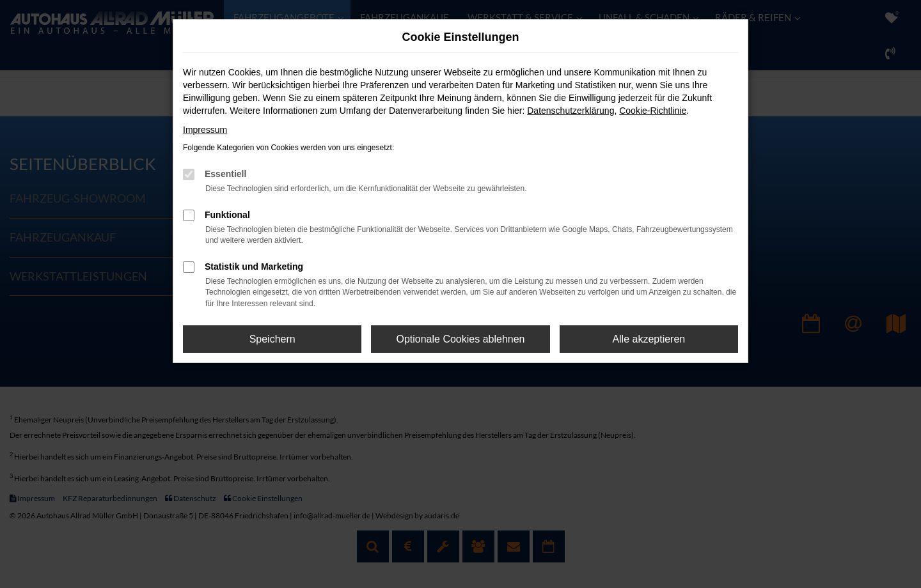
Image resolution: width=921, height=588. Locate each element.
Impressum (205, 130)
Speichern (272, 339)
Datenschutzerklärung (571, 111)
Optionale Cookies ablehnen (460, 339)
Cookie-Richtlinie (653, 111)
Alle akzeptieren (649, 339)
